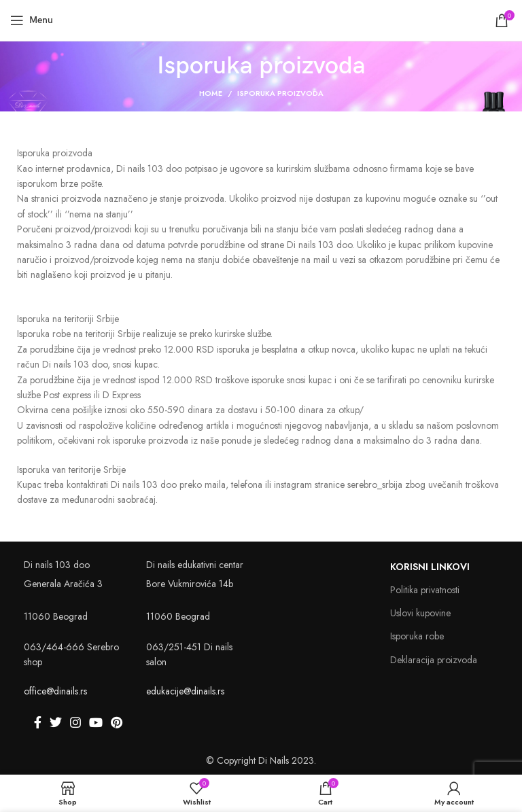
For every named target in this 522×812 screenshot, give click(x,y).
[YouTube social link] (96, 722)
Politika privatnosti (425, 590)
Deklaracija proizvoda (434, 660)
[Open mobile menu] (32, 20)
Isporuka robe (417, 636)
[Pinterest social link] (117, 722)
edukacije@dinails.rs (185, 691)
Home (211, 93)
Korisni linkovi (430, 567)
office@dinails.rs (55, 691)
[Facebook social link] (38, 722)
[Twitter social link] (56, 722)
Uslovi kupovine (420, 613)
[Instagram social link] (75, 722)
